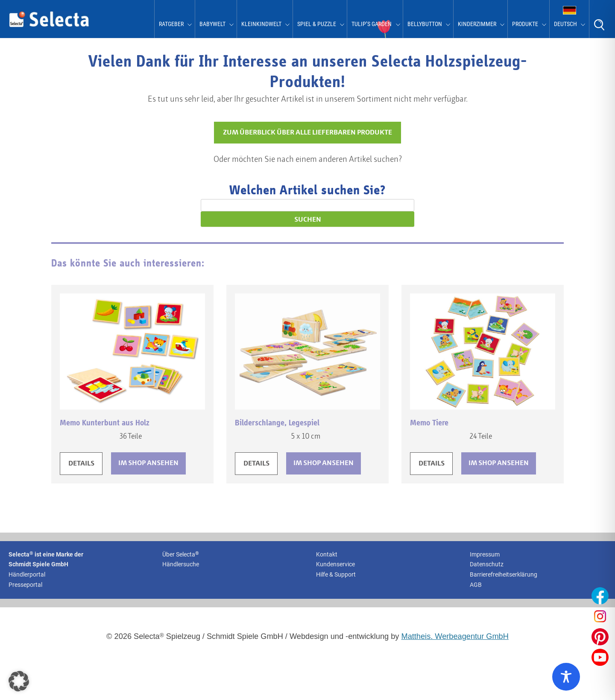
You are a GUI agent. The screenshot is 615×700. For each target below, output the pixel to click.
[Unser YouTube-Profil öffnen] (600, 657)
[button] (19, 681)
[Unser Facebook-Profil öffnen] (600, 596)
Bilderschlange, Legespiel (277, 423)
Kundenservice (335, 564)
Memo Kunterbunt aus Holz (105, 423)
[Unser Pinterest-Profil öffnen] (600, 637)
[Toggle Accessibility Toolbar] (566, 677)
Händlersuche (181, 564)
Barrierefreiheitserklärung (504, 574)
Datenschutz (487, 564)
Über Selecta (181, 554)
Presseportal (25, 585)
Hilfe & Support (336, 574)
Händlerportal (27, 574)
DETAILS (81, 464)
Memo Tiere (429, 423)
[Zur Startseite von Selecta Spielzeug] (49, 26)
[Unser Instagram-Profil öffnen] (600, 616)
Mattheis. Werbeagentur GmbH (455, 636)
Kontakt (327, 554)
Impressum (485, 554)
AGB (476, 585)
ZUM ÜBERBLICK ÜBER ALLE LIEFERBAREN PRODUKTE (307, 133)
